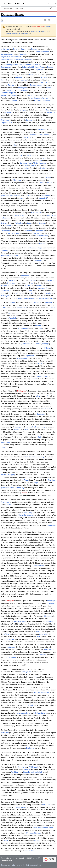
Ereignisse (11, 283)
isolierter (43, 655)
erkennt (30, 291)
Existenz (38, 64)
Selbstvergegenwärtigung (35, 457)
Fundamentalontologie (9, 59)
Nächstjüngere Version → (14, 34)
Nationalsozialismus (23, 713)
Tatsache (33, 85)
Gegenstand (30, 356)
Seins (29, 223)
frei (32, 283)
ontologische (36, 98)
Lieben (50, 183)
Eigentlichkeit (25, 344)
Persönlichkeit (28, 705)
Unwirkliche (5, 231)
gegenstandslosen (20, 621)
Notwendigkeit (20, 215)
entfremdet (30, 298)
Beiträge (48, 27)
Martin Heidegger (40, 163)
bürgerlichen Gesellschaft (33, 772)
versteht (40, 85)
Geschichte (51, 112)
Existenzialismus (34, 80)
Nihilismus (47, 348)
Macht (39, 631)
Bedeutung (22, 767)
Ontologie (5, 223)
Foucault (37, 840)
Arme (37, 434)
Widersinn (48, 303)
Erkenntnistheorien (42, 52)
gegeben (28, 769)
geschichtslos (49, 649)
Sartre (25, 493)
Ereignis (23, 110)
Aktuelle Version (36, 31)
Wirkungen (5, 296)
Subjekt (39, 160)
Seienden (37, 344)
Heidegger (45, 344)
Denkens (44, 168)
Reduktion (19, 223)
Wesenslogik (36, 213)
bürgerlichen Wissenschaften (12, 57)
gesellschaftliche (7, 195)
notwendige (30, 427)
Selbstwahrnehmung (25, 515)
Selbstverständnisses (26, 64)
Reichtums (46, 805)
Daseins (34, 49)
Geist (26, 165)
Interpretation (46, 98)
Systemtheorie (25, 54)
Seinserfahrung (9, 639)
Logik (45, 158)
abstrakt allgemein (45, 298)
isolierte (36, 67)
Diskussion (41, 27)
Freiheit (12, 303)
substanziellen (6, 291)
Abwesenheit (43, 288)
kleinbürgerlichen (12, 64)
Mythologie (11, 647)
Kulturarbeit (30, 851)
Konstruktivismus (42, 236)
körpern (39, 285)
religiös (42, 243)
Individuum (46, 195)
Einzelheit (19, 77)
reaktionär (46, 409)
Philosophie (43, 82)
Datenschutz (6, 865)
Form (15, 49)
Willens (7, 634)
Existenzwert (6, 67)
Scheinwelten (39, 566)
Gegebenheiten (7, 123)
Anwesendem (22, 308)
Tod (48, 396)
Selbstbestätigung (40, 713)
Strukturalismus (7, 54)
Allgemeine (17, 180)
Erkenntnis (28, 231)
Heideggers (5, 250)
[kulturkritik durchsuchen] (28, 8)
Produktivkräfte (21, 807)
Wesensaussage (14, 233)
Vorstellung (28, 512)
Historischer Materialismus (39, 135)
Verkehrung (39, 261)
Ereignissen (39, 70)
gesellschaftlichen (7, 488)
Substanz (24, 49)
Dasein (32, 75)
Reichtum (15, 772)
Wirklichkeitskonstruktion (43, 828)
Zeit (38, 644)
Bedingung (19, 427)
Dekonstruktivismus (34, 833)
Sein (2, 80)
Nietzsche (48, 616)
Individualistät (28, 67)
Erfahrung (38, 233)
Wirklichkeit (40, 231)
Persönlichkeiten (10, 657)
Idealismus (50, 603)
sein (10, 313)
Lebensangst (51, 525)
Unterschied (46, 31)
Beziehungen (26, 275)
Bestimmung (24, 90)
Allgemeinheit (21, 298)
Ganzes (45, 238)
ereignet (24, 80)
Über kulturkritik (18, 865)
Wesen (48, 88)
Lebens (22, 198)
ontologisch (23, 88)
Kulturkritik (5, 733)
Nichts (3, 308)
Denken (23, 163)
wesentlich (50, 280)
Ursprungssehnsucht (41, 692)
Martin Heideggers (25, 59)
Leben (41, 183)
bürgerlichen (5, 442)
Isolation (44, 77)
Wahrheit (8, 225)
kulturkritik (16, 3)
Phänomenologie (36, 248)
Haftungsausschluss (34, 865)
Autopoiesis (43, 198)
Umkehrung (5, 49)
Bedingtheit (31, 748)
